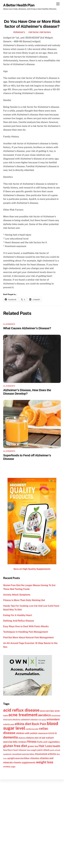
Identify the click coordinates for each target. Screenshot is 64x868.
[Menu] (58, 4)
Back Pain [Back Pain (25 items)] (39, 724)
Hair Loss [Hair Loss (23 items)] (45, 746)
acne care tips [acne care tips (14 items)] (47, 711)
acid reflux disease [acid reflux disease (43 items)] (21, 710)
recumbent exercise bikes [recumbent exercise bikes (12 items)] (23, 754)
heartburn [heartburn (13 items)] (8, 750)
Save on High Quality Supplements (32, 569)
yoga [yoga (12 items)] (13, 767)
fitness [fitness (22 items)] (32, 742)
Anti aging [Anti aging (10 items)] (42, 720)
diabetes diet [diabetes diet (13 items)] (32, 738)
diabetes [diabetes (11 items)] (22, 738)
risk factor (33, 32)
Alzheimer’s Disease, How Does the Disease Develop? (27, 392)
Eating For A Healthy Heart (18, 615)
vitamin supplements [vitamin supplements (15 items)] (24, 762)
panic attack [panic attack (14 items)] (43, 750)
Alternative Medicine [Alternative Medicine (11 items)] (12, 720)
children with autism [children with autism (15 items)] (27, 733)
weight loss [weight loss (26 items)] (45, 762)
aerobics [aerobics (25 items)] (44, 715)
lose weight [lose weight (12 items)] (32, 750)
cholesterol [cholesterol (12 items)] (43, 733)
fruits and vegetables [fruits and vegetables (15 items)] (48, 742)
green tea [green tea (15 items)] (33, 746)
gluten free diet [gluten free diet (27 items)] (15, 746)
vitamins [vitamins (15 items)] (35, 758)
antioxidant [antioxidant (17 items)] (53, 719)
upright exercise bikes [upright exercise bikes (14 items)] (18, 758)
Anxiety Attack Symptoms (17, 595)
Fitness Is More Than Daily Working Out (24, 600)
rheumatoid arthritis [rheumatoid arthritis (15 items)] (45, 754)
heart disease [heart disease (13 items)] (20, 750)
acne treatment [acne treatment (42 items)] (23, 715)
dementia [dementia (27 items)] (11, 737)
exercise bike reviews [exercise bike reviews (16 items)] (15, 742)
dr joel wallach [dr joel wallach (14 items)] (47, 738)
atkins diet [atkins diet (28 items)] (23, 724)
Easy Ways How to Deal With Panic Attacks (26, 626)
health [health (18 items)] (56, 746)
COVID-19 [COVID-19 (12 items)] (52, 733)
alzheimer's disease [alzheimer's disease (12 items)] (29, 720)
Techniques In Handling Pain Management (26, 632)
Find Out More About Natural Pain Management (28, 637)
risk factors (45, 32)
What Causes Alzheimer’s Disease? (27, 328)
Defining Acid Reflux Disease (19, 621)
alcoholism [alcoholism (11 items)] (56, 716)
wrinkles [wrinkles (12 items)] (7, 767)
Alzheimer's (19, 32)
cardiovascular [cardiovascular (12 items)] (32, 729)
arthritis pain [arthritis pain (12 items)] (9, 724)
